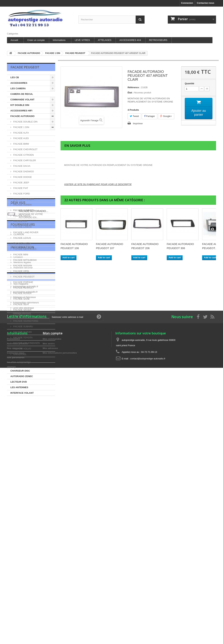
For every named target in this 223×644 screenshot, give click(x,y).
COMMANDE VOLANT (22, 100)
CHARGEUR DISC (20, 371)
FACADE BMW (21, 144)
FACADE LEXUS (22, 238)
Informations (59, 40)
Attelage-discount (22, 548)
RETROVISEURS (158, 40)
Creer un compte (36, 40)
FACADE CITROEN (23, 155)
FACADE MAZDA (22, 243)
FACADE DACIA (22, 166)
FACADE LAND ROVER (26, 232)
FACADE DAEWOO (23, 171)
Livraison (18, 474)
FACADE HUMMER (23, 210)
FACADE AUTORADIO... (34, 414)
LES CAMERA (18, 88)
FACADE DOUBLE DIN (25, 122)
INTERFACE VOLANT (22, 393)
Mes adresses (50, 603)
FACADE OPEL (21, 271)
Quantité (189, 83)
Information (22, 465)
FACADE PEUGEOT (24, 277)
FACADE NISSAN (22, 266)
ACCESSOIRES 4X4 (130, 40)
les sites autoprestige (24, 495)
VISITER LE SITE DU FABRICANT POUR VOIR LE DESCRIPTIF (98, 184)
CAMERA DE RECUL (22, 94)
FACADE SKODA (22, 310)
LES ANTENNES (19, 387)
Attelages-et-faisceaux (24, 532)
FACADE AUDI (21, 138)
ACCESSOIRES (19, 83)
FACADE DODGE (22, 177)
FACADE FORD (21, 194)
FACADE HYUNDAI (23, 199)
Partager (150, 116)
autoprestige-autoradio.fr (26, 521)
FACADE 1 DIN (21, 127)
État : (131, 93)
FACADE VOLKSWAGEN (26, 343)
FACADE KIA (20, 221)
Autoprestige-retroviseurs (26, 537)
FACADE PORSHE (23, 282)
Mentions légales (22, 479)
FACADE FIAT (20, 188)
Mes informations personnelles (60, 607)
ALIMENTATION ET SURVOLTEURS (30, 365)
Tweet (134, 116)
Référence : (134, 87)
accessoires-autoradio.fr (25, 527)
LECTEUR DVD (19, 382)
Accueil (14, 40)
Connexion (187, 3)
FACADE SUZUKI (22, 332)
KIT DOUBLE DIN (20, 105)
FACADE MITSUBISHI (25, 260)
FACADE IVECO (22, 216)
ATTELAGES (105, 40)
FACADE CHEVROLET (25, 149)
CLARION (18, 443)
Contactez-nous (206, 3)
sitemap (11, 621)
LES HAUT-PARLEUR (22, 360)
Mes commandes (52, 594)
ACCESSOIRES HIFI (21, 111)
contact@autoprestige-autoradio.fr (148, 613)
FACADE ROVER (22, 293)
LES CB (15, 77)
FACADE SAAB (21, 299)
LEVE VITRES (82, 40)
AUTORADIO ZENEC (22, 376)
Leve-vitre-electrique (23, 543)
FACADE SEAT (21, 304)
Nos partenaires (21, 490)
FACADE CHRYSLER (24, 160)
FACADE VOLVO (22, 349)
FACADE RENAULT (23, 288)
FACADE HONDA (22, 205)
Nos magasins (21, 501)
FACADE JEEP (21, 183)
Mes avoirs (49, 598)
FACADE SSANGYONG (25, 321)
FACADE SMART (22, 315)
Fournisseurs (23, 434)
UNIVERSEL (20, 354)
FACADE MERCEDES (25, 249)
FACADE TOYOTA (23, 338)
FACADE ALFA (21, 133)
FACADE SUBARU (23, 326)
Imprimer (138, 123)
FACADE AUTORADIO (22, 116)
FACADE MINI (20, 255)
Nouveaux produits (18, 598)
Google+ (166, 116)
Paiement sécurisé (23, 484)
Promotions (13, 594)
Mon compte (53, 588)
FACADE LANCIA (22, 227)
